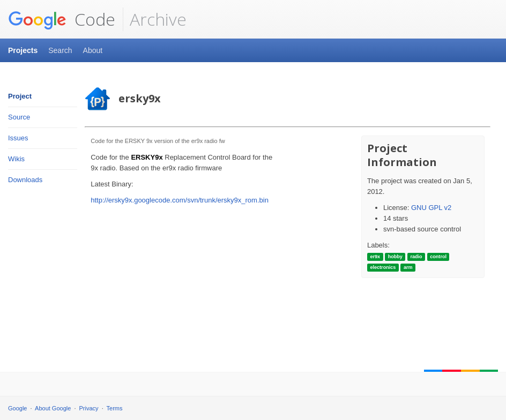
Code (62, 19)
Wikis (16, 159)
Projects (23, 50)
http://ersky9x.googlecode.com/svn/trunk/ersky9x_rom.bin (180, 200)
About (93, 50)
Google (17, 408)
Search (60, 50)
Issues (18, 138)
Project (20, 96)
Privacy (89, 408)
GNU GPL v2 (431, 208)
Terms (115, 408)
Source (19, 117)
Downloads (25, 180)
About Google (53, 408)
